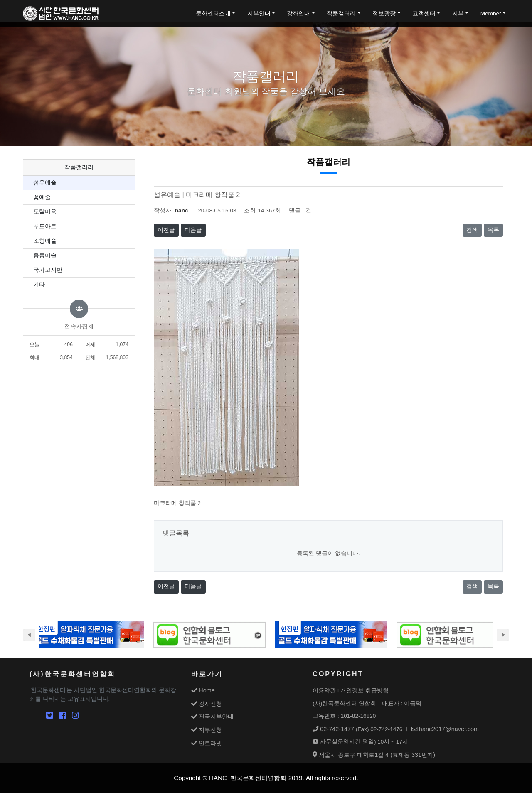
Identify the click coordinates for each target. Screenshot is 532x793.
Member (491, 14)
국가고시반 (48, 270)
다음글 (193, 230)
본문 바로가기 (0, 0)
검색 (472, 230)
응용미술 (45, 255)
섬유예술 (45, 183)
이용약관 (324, 690)
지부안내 (259, 14)
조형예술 (45, 241)
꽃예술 (42, 197)
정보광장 (384, 14)
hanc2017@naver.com (445, 729)
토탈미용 (45, 212)
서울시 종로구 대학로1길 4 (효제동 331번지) (374, 755)
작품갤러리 (341, 14)
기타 (39, 284)
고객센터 (424, 14)
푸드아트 (45, 226)
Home (203, 690)
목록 (493, 230)
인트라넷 (207, 743)
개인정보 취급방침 (365, 690)
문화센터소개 (213, 14)
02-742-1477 (333, 729)
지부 (458, 14)
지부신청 (207, 730)
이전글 (166, 230)
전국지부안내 (212, 717)
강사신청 (207, 704)
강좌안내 (298, 14)
